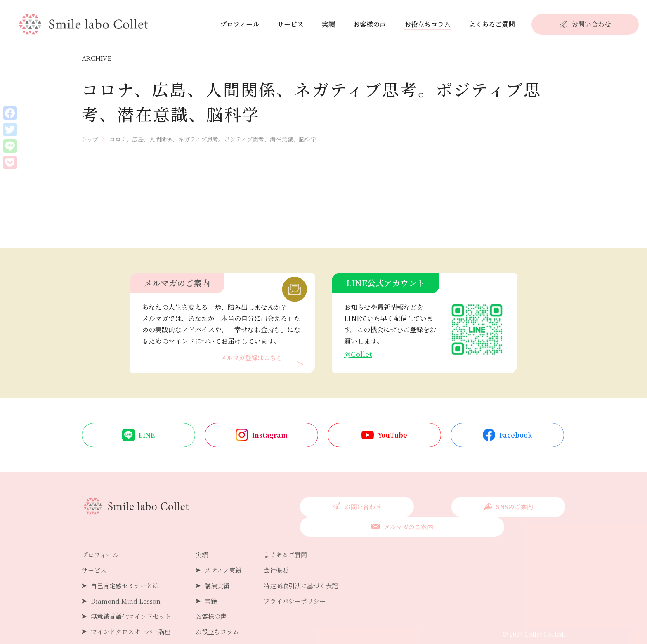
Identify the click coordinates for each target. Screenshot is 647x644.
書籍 (217, 583)
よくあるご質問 (492, 24)
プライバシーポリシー (305, 583)
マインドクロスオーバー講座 (133, 614)
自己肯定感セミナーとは (127, 567)
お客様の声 (370, 24)
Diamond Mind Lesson (127, 583)
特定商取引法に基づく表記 (312, 567)
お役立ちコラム (427, 24)
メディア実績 (230, 552)
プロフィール (240, 24)
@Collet (359, 354)
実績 (328, 24)
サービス (290, 24)
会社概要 (285, 552)
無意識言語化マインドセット (134, 598)
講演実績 (223, 567)
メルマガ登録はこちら (253, 359)
